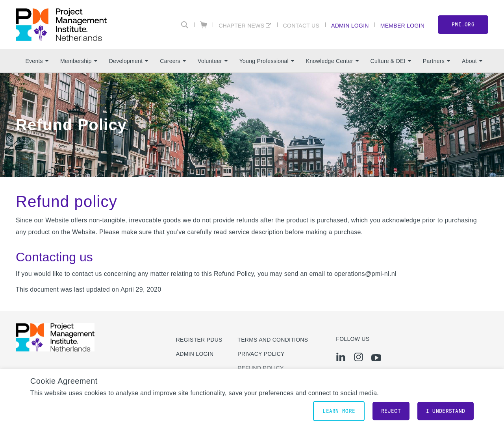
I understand (446, 411)
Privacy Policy (261, 354)
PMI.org (463, 25)
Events (37, 61)
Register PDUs (199, 340)
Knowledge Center (332, 61)
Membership (79, 61)
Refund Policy (260, 368)
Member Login (402, 25)
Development (129, 61)
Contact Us (301, 25)
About (472, 61)
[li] (341, 357)
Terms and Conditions (273, 340)
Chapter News (241, 25)
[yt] (376, 358)
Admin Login (350, 25)
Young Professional (267, 61)
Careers (173, 61)
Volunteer (213, 61)
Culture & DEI (391, 61)
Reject (391, 411)
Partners (436, 61)
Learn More (339, 411)
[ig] (359, 357)
